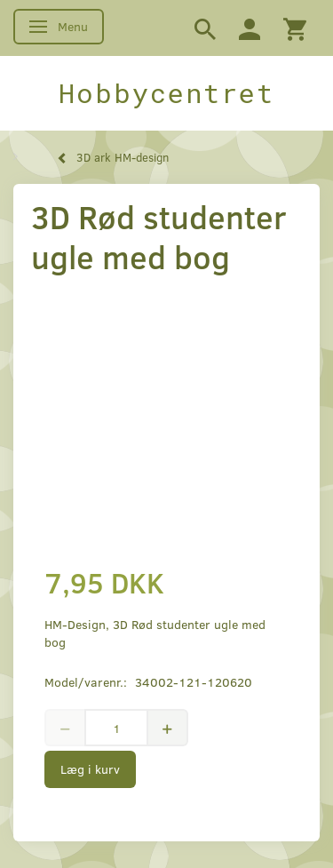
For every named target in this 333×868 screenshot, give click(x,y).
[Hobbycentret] (166, 93)
